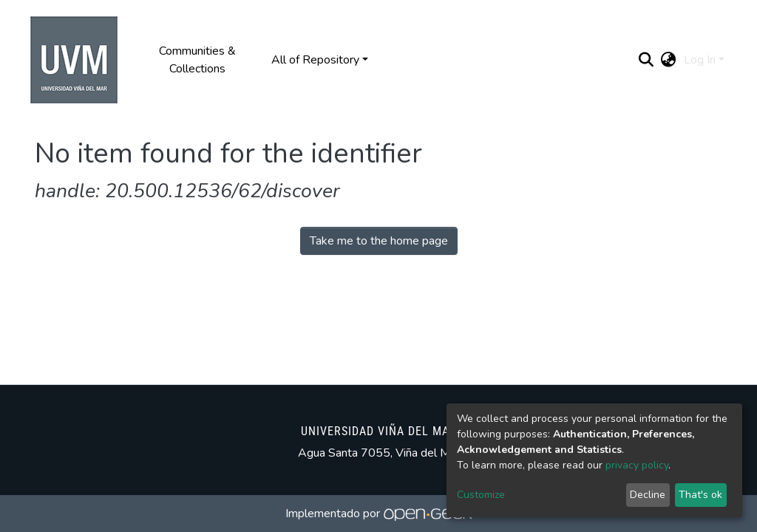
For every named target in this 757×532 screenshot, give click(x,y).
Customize (481, 495)
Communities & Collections (197, 60)
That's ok (700, 495)
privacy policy (637, 465)
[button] (669, 60)
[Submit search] (646, 60)
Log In (700, 60)
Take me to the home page (379, 241)
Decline (648, 495)
